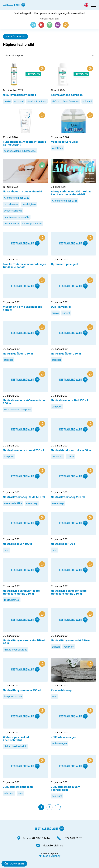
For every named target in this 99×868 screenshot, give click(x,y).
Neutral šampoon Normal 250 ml (23, 450)
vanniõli (66, 313)
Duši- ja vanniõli (61, 307)
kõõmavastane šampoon (65, 101)
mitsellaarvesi (11, 204)
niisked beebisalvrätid (16, 650)
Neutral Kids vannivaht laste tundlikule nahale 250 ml (21, 592)
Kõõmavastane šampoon (67, 95)
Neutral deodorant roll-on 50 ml (71, 450)
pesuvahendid (11, 224)
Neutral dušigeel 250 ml (66, 354)
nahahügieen (29, 204)
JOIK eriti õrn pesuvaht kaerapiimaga (66, 788)
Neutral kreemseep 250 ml (68, 497)
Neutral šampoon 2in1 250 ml (69, 400)
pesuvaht (57, 796)
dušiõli (7, 101)
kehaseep (9, 793)
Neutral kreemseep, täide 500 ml (24, 497)
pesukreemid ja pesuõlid (17, 217)
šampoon (57, 407)
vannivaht (69, 647)
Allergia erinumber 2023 (17, 198)
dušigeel (8, 360)
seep (7, 550)
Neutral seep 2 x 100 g (17, 544)
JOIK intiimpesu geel (64, 737)
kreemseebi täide (13, 503)
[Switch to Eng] (86, 5)
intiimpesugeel (60, 743)
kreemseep (32, 503)
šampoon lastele (13, 696)
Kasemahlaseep (61, 690)
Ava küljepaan (15, 37)
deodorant (58, 456)
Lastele (56, 647)
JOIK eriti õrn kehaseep (18, 787)
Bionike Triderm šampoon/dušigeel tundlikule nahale (25, 266)
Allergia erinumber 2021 (64, 201)
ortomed (19, 101)
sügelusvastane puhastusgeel (20, 151)
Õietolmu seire (14, 864)
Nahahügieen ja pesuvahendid (22, 192)
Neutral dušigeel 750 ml (18, 354)
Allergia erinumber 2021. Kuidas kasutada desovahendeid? (71, 193)
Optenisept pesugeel (65, 264)
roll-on (70, 456)
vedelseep (57, 148)
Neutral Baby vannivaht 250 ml (71, 641)
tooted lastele (12, 600)
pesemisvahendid (13, 211)
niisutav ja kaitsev (37, 101)
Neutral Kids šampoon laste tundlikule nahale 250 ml (69, 592)
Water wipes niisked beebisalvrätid (16, 739)
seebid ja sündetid (32, 224)
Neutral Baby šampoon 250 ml (22, 690)
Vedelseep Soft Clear (65, 142)
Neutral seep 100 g (63, 544)
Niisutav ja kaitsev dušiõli (19, 95)
